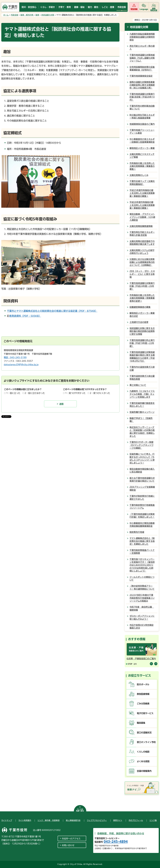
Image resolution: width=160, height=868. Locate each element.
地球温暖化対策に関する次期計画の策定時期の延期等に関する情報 (142, 331)
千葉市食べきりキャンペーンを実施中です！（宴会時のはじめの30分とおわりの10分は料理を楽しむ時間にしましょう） (142, 565)
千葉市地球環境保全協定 (141, 76)
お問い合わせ (68, 845)
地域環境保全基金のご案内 (142, 124)
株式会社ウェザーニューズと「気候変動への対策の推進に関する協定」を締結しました (142, 432)
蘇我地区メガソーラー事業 (142, 148)
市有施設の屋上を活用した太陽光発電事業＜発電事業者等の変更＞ (142, 298)
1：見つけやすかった (75, 393)
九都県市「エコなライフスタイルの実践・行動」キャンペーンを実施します (142, 394)
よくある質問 (143, 761)
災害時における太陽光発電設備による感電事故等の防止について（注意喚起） (142, 262)
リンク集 (153, 820)
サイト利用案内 (25, 820)
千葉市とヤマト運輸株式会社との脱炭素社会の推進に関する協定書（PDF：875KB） (52, 311)
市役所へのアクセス (71, 839)
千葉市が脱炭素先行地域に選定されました (142, 497)
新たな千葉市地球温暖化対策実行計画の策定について (142, 479)
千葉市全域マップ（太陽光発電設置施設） (142, 183)
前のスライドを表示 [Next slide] (156, 664)
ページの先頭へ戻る (80, 810)
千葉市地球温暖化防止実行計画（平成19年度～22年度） (142, 343)
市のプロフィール (136, 820)
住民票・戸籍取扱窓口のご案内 (141, 659)
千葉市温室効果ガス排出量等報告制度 (142, 377)
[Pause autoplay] (129, 664)
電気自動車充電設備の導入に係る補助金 (142, 470)
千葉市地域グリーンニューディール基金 (142, 132)
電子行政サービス (145, 713)
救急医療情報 (143, 694)
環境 (37, 15)
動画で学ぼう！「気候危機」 (141, 420)
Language (144, 9)
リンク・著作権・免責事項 (48, 820)
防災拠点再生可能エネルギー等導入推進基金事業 (142, 116)
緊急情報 (134, 9)
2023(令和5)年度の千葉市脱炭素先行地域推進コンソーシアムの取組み (142, 598)
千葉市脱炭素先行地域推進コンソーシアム (142, 507)
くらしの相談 (143, 752)
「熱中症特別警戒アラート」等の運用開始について (142, 587)
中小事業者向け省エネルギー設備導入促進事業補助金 (142, 141)
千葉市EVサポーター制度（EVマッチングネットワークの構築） (142, 445)
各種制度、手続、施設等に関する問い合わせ (121, 834)
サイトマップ (7, 820)
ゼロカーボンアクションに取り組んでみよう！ (142, 617)
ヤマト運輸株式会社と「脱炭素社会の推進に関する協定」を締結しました (142, 541)
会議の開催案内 (144, 771)
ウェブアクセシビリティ (97, 820)
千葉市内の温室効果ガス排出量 (142, 368)
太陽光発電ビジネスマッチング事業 (142, 156)
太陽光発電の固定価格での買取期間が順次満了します (142, 243)
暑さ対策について (138, 385)
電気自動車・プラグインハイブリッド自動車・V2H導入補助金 (142, 217)
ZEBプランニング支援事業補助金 (142, 488)
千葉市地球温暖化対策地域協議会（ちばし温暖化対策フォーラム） (142, 58)
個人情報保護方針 (73, 820)
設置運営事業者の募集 (140, 307)
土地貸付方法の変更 (139, 322)
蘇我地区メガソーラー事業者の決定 (142, 315)
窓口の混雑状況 (144, 733)
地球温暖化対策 (48, 15)
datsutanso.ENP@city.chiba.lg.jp (21, 365)
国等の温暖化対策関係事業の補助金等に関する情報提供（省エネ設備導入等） (142, 85)
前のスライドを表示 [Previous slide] (151, 664)
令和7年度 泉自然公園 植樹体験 (142, 608)
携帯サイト (118, 820)
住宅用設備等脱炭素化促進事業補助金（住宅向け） (142, 68)
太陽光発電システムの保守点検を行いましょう (142, 252)
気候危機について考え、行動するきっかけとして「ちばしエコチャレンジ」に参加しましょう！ (142, 458)
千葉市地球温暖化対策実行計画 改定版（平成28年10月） (142, 97)
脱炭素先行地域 (137, 532)
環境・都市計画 (27, 15)
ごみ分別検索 (143, 704)
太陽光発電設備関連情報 (141, 226)
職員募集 (141, 723)
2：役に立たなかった (35, 393)
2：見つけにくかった (100, 393)
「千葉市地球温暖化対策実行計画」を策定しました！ (142, 516)
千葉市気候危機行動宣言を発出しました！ (142, 405)
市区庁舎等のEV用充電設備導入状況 (142, 626)
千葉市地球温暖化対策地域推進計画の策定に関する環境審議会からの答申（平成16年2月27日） (142, 357)
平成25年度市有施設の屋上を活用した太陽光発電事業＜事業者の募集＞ (142, 193)
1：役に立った (13, 393)
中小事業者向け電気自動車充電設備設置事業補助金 (142, 525)
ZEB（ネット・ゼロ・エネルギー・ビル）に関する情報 (142, 274)
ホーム (6, 15)
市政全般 (15, 15)
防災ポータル (143, 684)
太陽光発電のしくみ (139, 175)
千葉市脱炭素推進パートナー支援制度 (142, 552)
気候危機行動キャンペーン (142, 412)
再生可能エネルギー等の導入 (142, 47)
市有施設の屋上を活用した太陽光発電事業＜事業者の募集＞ (142, 166)
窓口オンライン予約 (146, 742)
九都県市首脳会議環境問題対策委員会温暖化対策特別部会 (142, 37)
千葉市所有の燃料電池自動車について (142, 107)
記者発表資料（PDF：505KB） (25, 316)
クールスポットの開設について (142, 578)
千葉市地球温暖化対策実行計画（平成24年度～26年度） (142, 286)
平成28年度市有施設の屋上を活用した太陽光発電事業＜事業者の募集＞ (142, 205)
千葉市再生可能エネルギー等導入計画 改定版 (142, 234)
